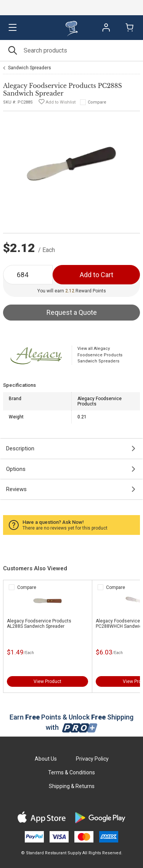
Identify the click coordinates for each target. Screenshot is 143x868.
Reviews (16, 489)
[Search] (71, 50)
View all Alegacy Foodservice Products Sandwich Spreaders (100, 355)
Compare (97, 102)
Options (16, 469)
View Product (47, 681)
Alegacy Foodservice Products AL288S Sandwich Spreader (39, 624)
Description (20, 448)
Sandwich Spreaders (30, 68)
